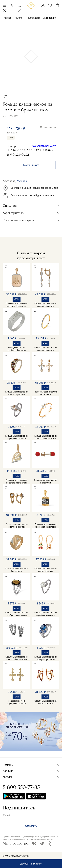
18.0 (47, 150)
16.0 (12, 150)
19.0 (18, 155)
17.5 (38, 150)
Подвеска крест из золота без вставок (46, 393)
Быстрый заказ (31, 165)
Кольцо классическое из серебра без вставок (17, 437)
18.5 (9, 155)
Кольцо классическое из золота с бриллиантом (45, 437)
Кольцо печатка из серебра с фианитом (17, 349)
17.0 (30, 150)
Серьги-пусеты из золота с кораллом (45, 482)
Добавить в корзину (31, 864)
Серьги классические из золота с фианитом (45, 305)
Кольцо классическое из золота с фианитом (45, 349)
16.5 (21, 150)
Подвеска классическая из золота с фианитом (17, 482)
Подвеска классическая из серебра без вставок (45, 526)
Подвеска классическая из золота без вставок (17, 305)
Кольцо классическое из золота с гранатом (17, 393)
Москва (12, 5)
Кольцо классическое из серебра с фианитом (45, 658)
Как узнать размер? (44, 146)
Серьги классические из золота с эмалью (45, 570)
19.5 (27, 155)
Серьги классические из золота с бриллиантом (17, 658)
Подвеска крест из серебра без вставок (17, 702)
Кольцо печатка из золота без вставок (16, 570)
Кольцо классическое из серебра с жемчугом (45, 614)
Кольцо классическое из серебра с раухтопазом (17, 614)
